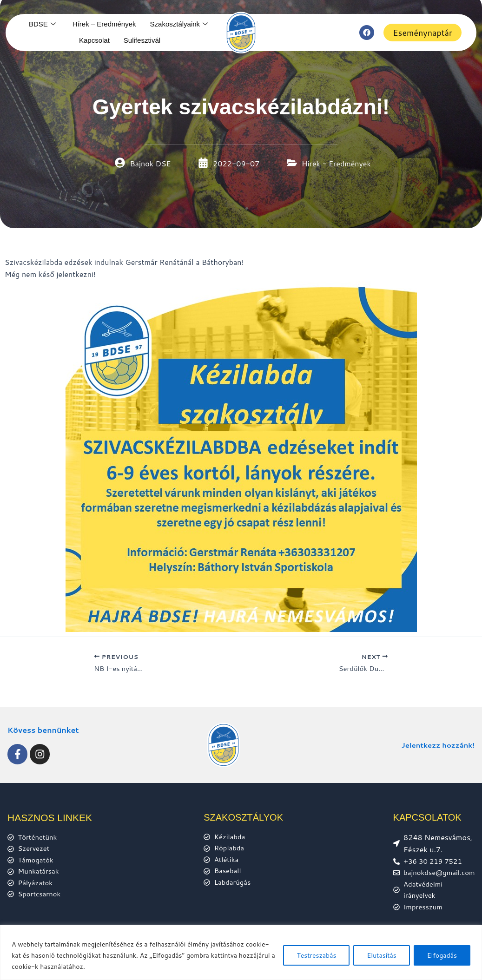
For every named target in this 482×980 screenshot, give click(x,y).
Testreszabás (316, 955)
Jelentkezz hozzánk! (435, 740)
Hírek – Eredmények (104, 24)
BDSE (42, 24)
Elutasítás (381, 955)
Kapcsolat (94, 40)
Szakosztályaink (179, 24)
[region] (241, 952)
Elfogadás (442, 955)
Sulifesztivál (142, 40)
